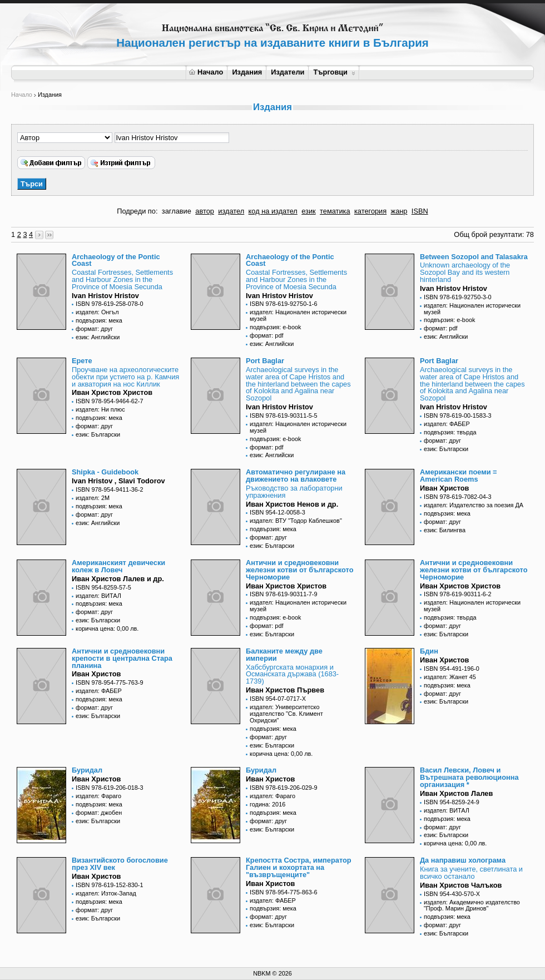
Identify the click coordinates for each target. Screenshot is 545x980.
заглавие (177, 211)
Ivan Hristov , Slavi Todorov (118, 481)
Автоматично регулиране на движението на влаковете (296, 476)
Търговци (334, 72)
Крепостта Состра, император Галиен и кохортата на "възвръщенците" (299, 867)
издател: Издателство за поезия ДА (474, 505)
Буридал (87, 770)
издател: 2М (93, 498)
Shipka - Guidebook (105, 472)
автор (205, 211)
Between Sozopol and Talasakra (474, 257)
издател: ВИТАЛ (98, 596)
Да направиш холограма (463, 860)
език (308, 211)
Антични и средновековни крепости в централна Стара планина (122, 658)
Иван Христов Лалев (456, 793)
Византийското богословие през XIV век (120, 864)
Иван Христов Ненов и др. (292, 504)
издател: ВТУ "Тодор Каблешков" (296, 521)
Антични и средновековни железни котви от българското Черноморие (299, 570)
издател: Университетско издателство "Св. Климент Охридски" (286, 714)
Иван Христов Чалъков (461, 885)
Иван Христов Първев (285, 690)
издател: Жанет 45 (450, 677)
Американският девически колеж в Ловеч (118, 566)
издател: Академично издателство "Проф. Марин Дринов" (472, 905)
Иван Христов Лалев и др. (118, 579)
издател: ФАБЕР (447, 424)
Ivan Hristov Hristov (105, 296)
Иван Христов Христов (112, 392)
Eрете (82, 361)
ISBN (420, 211)
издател (231, 211)
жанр (399, 211)
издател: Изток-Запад (106, 893)
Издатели (288, 72)
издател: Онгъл (97, 312)
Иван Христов (444, 488)
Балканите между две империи (284, 655)
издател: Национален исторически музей (298, 315)
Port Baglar (265, 361)
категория (370, 211)
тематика (335, 211)
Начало (206, 72)
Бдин (429, 651)
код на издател (273, 211)
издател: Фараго (98, 796)
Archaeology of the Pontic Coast (116, 260)
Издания (247, 72)
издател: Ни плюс (100, 409)
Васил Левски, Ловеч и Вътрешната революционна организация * (469, 777)
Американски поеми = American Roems (459, 476)
